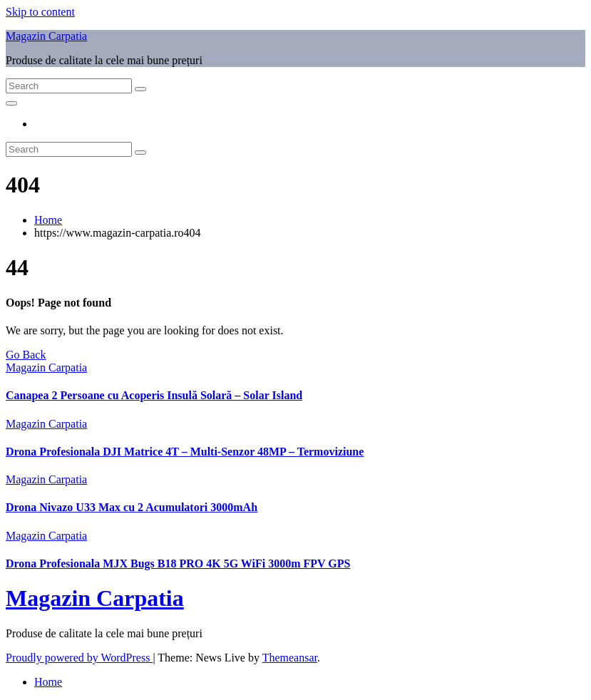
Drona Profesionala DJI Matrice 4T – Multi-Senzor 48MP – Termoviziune (185, 452)
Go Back (26, 355)
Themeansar (290, 658)
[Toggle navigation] (11, 103)
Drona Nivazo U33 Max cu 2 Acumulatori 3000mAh (132, 507)
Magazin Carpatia (46, 36)
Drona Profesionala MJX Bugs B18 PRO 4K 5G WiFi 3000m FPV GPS (178, 563)
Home (48, 220)
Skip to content (40, 12)
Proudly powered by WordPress (79, 658)
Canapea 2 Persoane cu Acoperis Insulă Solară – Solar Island (154, 395)
